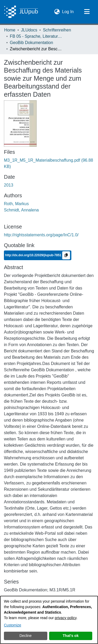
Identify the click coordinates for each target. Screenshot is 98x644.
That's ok (71, 636)
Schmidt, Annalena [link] (21, 210)
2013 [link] (9, 185)
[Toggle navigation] (87, 12)
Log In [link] (68, 11)
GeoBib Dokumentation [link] (31, 43)
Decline (25, 636)
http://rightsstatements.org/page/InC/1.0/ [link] (41, 235)
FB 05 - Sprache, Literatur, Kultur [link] (36, 36)
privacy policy (66, 618)
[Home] (21, 12)
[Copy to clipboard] (66, 255)
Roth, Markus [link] (16, 204)
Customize (13, 625)
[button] (57, 12)
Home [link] (10, 30)
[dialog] (49, 620)
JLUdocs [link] (29, 30)
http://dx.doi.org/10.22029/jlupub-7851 (34, 255)
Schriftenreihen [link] (57, 30)
